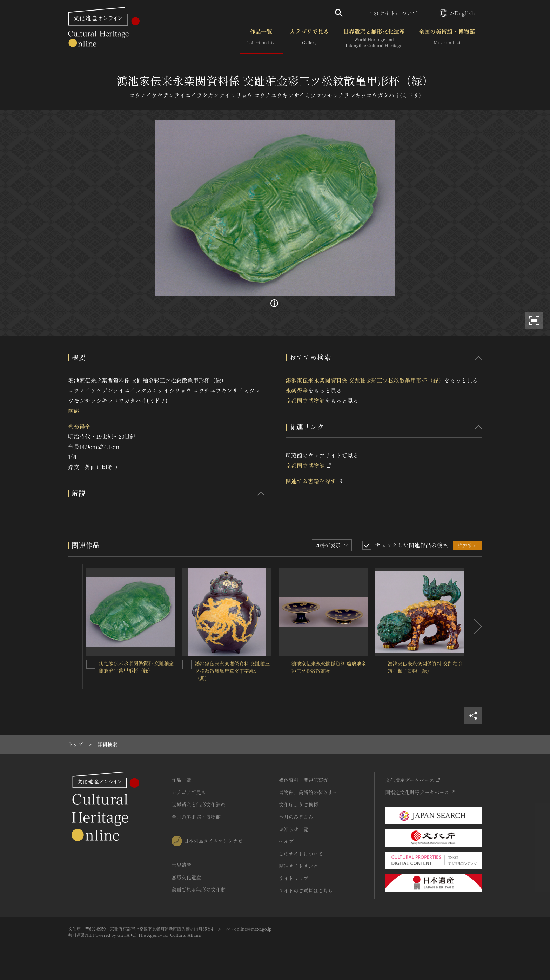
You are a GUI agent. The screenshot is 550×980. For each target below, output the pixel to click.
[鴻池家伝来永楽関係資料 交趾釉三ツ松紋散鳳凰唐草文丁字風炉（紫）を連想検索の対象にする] (187, 664)
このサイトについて (393, 13)
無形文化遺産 (186, 877)
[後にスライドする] (475, 627)
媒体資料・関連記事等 (303, 780)
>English (457, 13)
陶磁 (74, 411)
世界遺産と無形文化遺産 (374, 38)
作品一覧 (261, 38)
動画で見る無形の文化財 (199, 889)
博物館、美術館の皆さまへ (308, 792)
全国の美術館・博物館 (447, 38)
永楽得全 (79, 426)
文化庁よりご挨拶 (299, 804)
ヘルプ (286, 841)
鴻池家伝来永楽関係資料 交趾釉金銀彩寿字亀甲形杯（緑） (136, 667)
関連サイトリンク (299, 866)
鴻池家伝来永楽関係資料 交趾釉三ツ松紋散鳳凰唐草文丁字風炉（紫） (233, 671)
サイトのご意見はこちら (306, 890)
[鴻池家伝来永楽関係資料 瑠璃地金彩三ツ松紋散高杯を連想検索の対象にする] (283, 664)
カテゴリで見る (309, 38)
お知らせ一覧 (294, 829)
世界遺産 (181, 865)
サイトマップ (294, 878)
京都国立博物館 (305, 400)
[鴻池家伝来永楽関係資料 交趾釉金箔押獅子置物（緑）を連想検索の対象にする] (380, 664)
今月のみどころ (296, 817)
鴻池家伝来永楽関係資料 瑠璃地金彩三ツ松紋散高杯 (329, 667)
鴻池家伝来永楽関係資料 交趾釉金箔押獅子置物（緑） (425, 667)
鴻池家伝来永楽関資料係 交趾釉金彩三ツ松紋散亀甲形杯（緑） (365, 380)
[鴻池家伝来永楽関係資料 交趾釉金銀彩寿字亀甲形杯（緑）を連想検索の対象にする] (91, 664)
